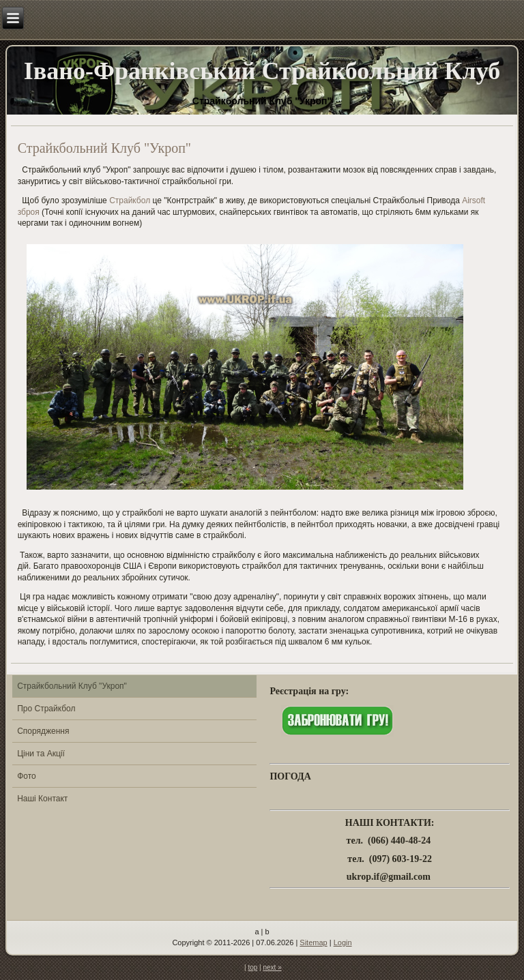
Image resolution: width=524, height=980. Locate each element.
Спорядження (43, 731)
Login (343, 942)
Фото (27, 776)
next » (272, 967)
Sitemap (313, 942)
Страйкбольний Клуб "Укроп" (72, 686)
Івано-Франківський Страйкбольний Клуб (262, 71)
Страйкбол (130, 201)
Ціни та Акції (41, 754)
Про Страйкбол (46, 709)
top (252, 967)
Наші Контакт (42, 799)
